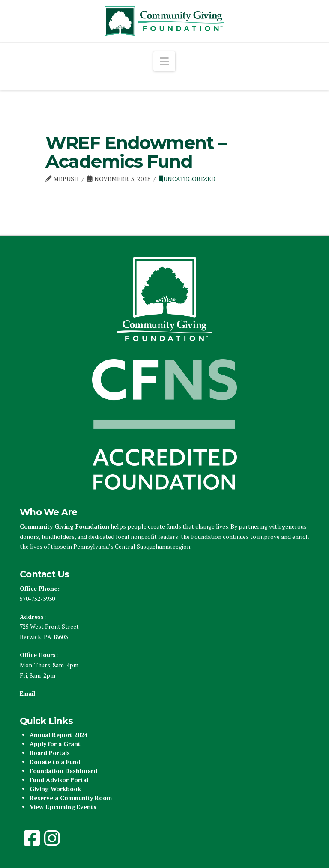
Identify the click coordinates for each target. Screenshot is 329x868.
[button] (164, 61)
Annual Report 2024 (59, 735)
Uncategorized (187, 179)
